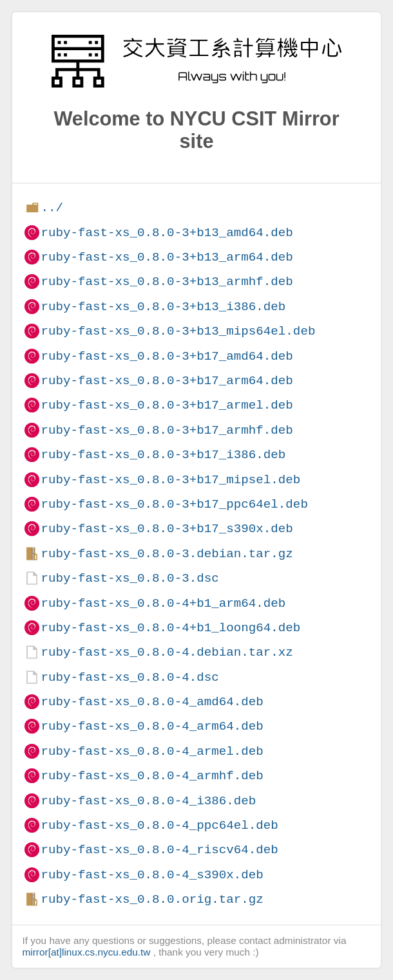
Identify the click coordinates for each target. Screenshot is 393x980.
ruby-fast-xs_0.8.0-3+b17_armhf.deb (167, 430)
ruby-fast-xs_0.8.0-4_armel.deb (152, 751)
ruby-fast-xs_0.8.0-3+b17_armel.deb (167, 405)
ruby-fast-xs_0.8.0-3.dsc (129, 578)
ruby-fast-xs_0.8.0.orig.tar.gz (152, 899)
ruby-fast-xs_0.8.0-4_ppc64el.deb (159, 825)
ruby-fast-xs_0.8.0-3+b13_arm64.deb (167, 257)
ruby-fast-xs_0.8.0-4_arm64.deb (152, 726)
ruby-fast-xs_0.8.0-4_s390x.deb (152, 875)
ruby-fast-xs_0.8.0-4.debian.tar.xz (167, 652)
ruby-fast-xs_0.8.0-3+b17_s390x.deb (167, 529)
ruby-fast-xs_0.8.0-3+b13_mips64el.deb (178, 331)
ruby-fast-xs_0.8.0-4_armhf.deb (152, 776)
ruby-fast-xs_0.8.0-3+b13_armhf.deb (167, 282)
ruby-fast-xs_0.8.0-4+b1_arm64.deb (163, 603)
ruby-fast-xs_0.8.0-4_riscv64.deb (159, 850)
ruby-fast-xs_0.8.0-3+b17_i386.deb (163, 455)
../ (52, 208)
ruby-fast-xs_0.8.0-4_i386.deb (148, 801)
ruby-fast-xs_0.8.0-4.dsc (129, 677)
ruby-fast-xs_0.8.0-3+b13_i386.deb (163, 307)
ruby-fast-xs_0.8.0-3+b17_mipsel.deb (170, 480)
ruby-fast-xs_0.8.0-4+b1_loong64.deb (170, 628)
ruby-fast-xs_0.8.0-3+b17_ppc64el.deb (174, 504)
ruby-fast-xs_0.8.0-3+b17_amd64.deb (167, 356)
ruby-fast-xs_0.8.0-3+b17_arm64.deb (167, 381)
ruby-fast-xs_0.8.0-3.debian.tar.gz (167, 554)
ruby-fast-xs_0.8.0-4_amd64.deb (152, 702)
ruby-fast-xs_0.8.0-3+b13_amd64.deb (167, 233)
